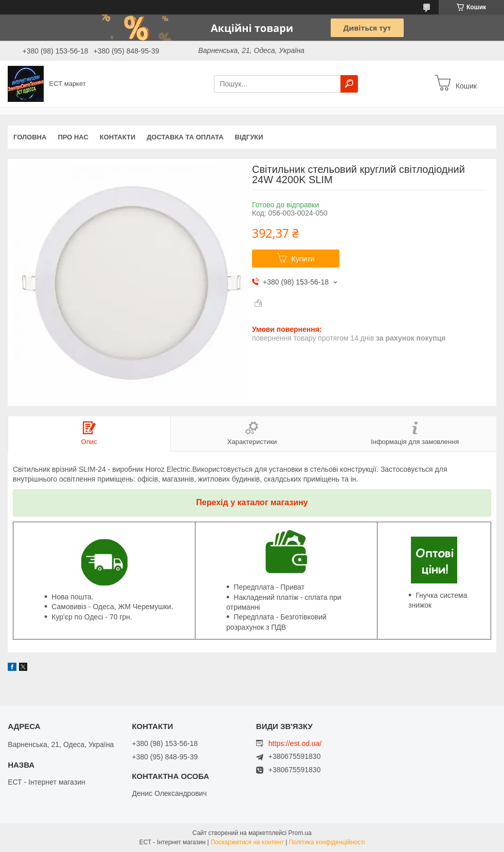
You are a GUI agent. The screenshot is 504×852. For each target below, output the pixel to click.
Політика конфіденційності (327, 842)
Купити (303, 259)
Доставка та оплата (185, 137)
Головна (30, 137)
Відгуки (249, 137)
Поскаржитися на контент (247, 842)
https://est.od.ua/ (295, 743)
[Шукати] (349, 84)
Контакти (118, 137)
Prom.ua (300, 833)
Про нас (73, 137)
